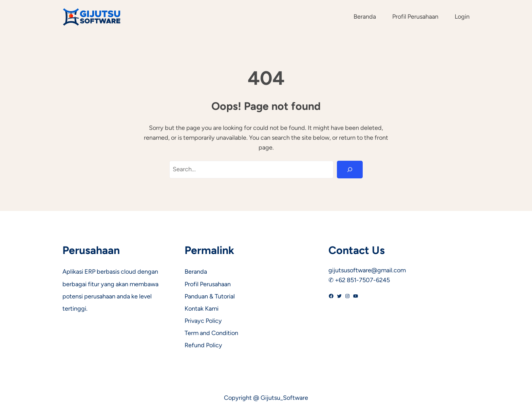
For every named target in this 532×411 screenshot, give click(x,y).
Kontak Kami (202, 309)
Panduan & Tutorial (210, 296)
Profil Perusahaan (208, 284)
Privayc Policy (203, 321)
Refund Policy (203, 345)
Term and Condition (211, 333)
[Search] (350, 170)
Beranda (196, 272)
